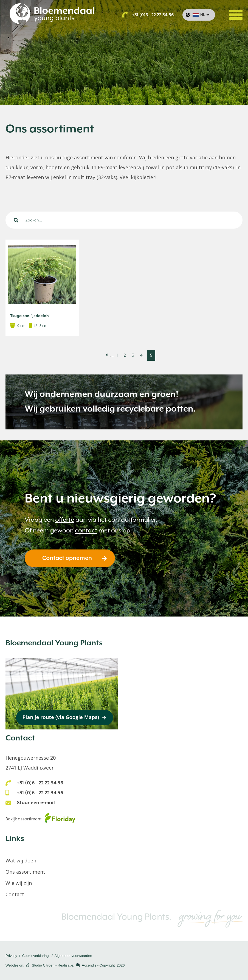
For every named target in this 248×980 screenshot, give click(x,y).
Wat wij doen (21, 860)
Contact (15, 894)
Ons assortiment (25, 872)
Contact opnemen (67, 558)
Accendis (89, 965)
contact (86, 530)
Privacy (11, 956)
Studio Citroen (43, 965)
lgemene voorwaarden (74, 956)
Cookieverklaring (36, 956)
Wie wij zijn (19, 883)
